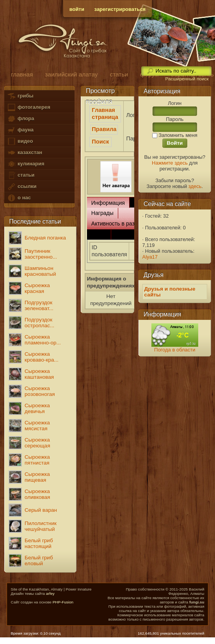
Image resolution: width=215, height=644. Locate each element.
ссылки (22, 187)
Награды (102, 213)
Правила (104, 129)
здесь (195, 186)
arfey (50, 593)
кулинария (26, 164)
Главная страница (105, 114)
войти (77, 9)
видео (20, 141)
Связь (99, 234)
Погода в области (175, 350)
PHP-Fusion (63, 602)
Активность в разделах (120, 224)
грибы (20, 96)
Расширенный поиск (187, 79)
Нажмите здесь (170, 163)
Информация (108, 203)
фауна (20, 130)
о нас (19, 198)
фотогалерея (28, 107)
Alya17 (150, 257)
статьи (21, 175)
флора (20, 119)
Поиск (100, 142)
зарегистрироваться (120, 9)
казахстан (25, 153)
